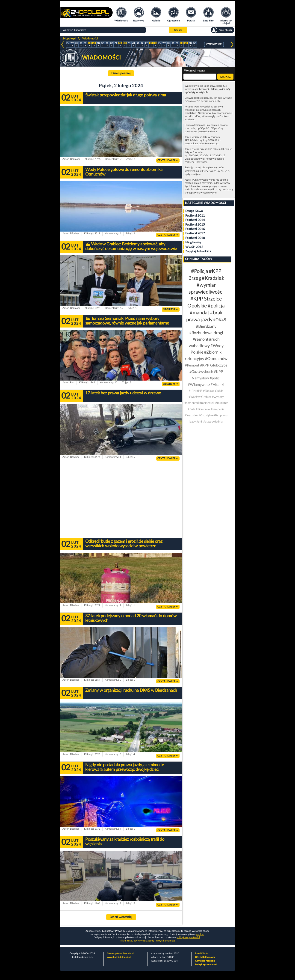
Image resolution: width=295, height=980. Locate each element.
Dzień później (121, 73)
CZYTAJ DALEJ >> (168, 160)
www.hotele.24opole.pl (119, 957)
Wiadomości (90, 39)
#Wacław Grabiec (200, 397)
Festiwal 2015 (195, 225)
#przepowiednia (213, 422)
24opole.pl (69, 39)
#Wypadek (191, 415)
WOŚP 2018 (194, 247)
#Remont (192, 365)
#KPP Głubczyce (214, 365)
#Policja (200, 271)
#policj (215, 378)
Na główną (193, 242)
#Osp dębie (206, 415)
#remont (201, 340)
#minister (222, 403)
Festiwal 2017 (195, 233)
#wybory (218, 397)
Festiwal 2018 (195, 238)
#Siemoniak (203, 409)
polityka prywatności (188, 937)
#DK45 (220, 320)
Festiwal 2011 (195, 216)
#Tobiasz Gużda (213, 391)
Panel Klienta (202, 953)
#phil (199, 422)
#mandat (199, 313)
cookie (200, 934)
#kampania (218, 409)
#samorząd (192, 403)
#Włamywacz (199, 385)
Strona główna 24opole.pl (120, 953)
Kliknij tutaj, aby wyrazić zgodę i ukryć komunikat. (147, 941)
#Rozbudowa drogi (206, 333)
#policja (216, 306)
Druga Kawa (194, 211)
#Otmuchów (216, 359)
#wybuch (206, 372)
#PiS (199, 391)
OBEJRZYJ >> (171, 309)
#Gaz (193, 372)
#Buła (192, 409)
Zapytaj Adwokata (198, 251)
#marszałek (207, 403)
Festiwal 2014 (195, 220)
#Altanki (217, 385)
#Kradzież (213, 278)
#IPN (192, 391)
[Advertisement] (121, 501)
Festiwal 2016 (195, 229)
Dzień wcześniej (121, 917)
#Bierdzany (206, 327)
